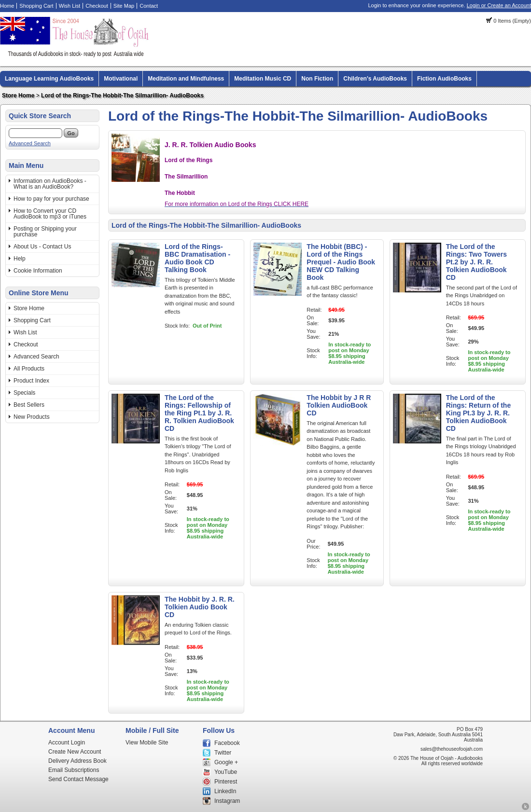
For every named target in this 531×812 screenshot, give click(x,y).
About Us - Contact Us (42, 247)
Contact (149, 6)
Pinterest (226, 782)
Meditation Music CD (263, 79)
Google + (226, 762)
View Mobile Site (147, 743)
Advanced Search (30, 143)
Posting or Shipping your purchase (45, 232)
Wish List (70, 6)
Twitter (223, 753)
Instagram (227, 801)
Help (20, 259)
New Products (32, 417)
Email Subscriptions (74, 770)
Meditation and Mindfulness (186, 79)
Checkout (97, 6)
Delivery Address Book (77, 761)
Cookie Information (38, 271)
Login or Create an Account (499, 5)
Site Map (124, 6)
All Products (29, 369)
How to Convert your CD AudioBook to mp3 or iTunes (50, 214)
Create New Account (75, 752)
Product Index (31, 381)
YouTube (226, 772)
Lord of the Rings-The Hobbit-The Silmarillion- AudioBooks (122, 96)
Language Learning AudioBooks (49, 79)
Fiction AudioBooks (444, 79)
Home (7, 6)
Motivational (121, 79)
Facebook (227, 743)
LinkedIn (225, 791)
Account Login (67, 743)
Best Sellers (29, 405)
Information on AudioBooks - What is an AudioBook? (50, 184)
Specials (24, 393)
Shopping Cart (36, 6)
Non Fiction (317, 79)
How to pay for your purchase (51, 199)
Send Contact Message (78, 779)
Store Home (18, 96)
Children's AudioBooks (375, 79)
